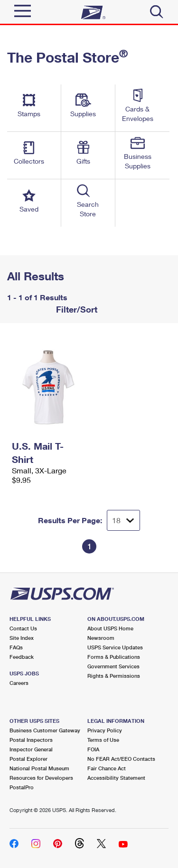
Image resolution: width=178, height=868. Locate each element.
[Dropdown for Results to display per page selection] (123, 520)
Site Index (22, 638)
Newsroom (101, 638)
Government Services (113, 666)
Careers (19, 683)
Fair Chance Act (107, 768)
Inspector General (31, 749)
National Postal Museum (39, 768)
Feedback (22, 657)
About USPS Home (110, 628)
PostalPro (22, 787)
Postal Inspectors (31, 740)
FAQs (16, 647)
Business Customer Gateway (45, 730)
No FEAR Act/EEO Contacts (121, 759)
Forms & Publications (114, 657)
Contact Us (23, 628)
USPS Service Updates (115, 647)
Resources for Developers (41, 778)
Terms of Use (103, 740)
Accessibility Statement (116, 778)
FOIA (93, 749)
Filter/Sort (75, 309)
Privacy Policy (105, 730)
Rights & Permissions (114, 676)
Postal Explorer (28, 759)
